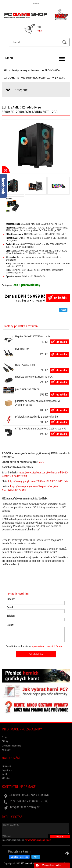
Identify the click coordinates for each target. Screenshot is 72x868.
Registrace (7, 770)
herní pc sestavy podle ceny (25, 70)
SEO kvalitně (26, 863)
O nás (5, 737)
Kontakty (6, 750)
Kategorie (21, 90)
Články (5, 741)
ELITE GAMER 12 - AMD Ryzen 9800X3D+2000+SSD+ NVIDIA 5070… (34, 78)
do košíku (61, 298)
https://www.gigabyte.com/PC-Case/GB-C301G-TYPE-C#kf (38, 481)
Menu (9, 58)
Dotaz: (10, 625)
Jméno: (11, 599)
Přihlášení (7, 766)
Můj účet (6, 778)
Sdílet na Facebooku (19, 857)
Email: (10, 607)
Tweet (63, 310)
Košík (5, 774)
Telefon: (11, 616)
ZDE (42, 462)
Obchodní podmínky (11, 746)
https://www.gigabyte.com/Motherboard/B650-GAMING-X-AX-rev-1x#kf (35, 474)
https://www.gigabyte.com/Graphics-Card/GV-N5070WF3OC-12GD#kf (30, 488)
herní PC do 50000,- (50, 70)
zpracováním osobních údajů (47, 646)
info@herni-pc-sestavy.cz (25, 807)
